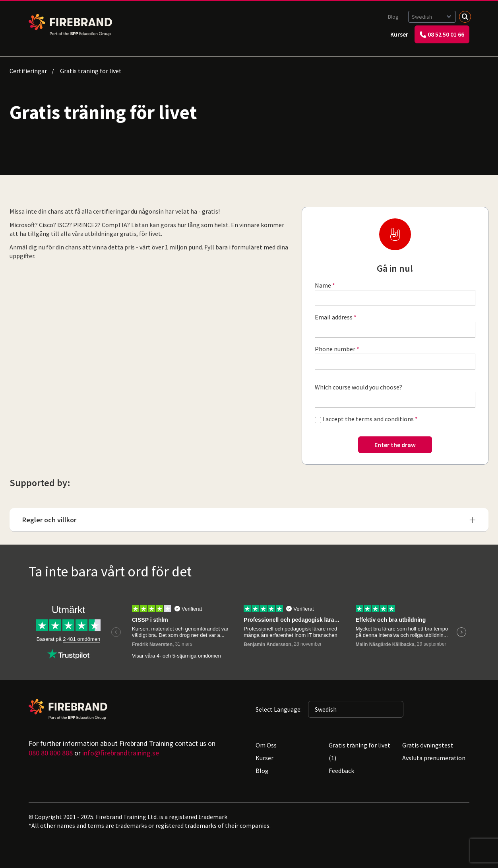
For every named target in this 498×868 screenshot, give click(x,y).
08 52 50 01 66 (442, 34)
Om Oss (266, 745)
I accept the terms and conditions (368, 419)
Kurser (399, 34)
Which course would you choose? (358, 387)
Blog (393, 17)
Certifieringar (28, 71)
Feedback (341, 771)
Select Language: (279, 709)
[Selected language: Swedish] (432, 17)
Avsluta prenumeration (434, 758)
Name (323, 285)
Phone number (335, 349)
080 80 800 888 (51, 753)
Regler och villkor (249, 520)
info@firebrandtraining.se (121, 753)
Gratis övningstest (428, 745)
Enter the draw (395, 445)
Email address (334, 317)
